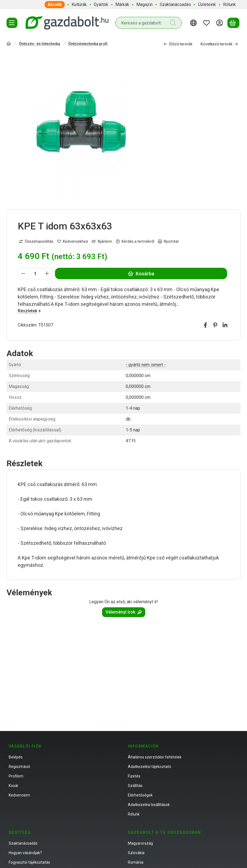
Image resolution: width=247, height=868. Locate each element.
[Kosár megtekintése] (233, 23)
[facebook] (205, 325)
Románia (136, 862)
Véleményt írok (124, 612)
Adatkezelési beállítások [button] (149, 805)
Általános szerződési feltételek (155, 757)
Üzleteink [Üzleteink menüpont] (207, 4)
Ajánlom (102, 241)
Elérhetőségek (140, 795)
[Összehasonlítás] (36, 242)
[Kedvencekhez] (73, 242)
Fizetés (134, 776)
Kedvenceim (19, 795)
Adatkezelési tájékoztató (149, 767)
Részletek (29, 311)
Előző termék (178, 44)
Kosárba (141, 274)
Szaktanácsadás (23, 843)
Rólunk (134, 814)
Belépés (16, 757)
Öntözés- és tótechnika (40, 44)
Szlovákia (136, 853)
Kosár (14, 786)
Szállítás (135, 786)
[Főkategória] (9, 44)
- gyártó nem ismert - (146, 365)
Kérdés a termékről (135, 241)
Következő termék (219, 44)
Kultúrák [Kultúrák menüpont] (79, 4)
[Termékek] (12, 23)
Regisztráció (19, 767)
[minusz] (23, 273)
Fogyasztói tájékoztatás (29, 862)
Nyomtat (168, 241)
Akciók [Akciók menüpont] (55, 4)
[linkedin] (225, 325)
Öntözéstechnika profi (88, 44)
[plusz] (47, 273)
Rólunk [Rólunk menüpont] (229, 4)
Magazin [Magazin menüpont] (144, 4)
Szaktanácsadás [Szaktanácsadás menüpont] (175, 4)
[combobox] (149, 23)
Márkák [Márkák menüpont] (122, 4)
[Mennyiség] (35, 273)
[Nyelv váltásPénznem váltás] (194, 23)
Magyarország (140, 843)
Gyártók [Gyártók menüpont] (101, 4)
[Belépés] (220, 23)
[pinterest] (215, 325)
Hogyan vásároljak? (25, 853)
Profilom (16, 776)
